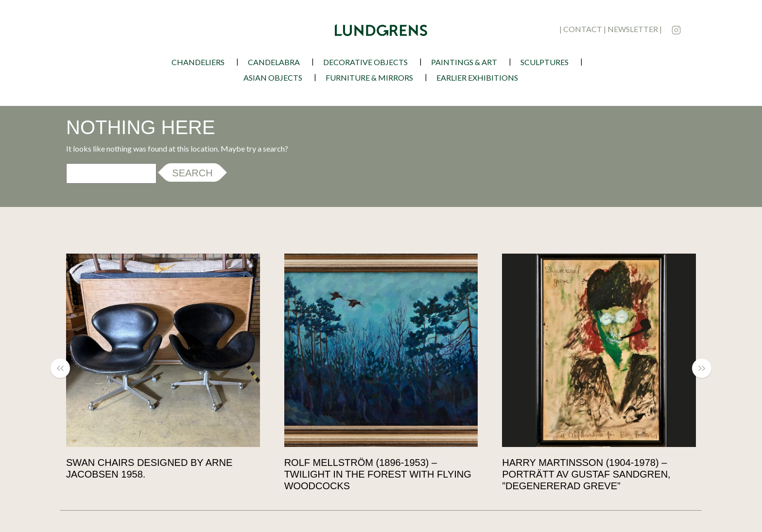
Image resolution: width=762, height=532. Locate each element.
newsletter (633, 29)
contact (583, 29)
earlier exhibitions (477, 77)
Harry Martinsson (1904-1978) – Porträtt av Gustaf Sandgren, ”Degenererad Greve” (586, 474)
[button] (65, 368)
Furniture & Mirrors (369, 77)
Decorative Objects (365, 62)
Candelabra (274, 62)
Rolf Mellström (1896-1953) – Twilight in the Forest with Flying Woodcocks (378, 474)
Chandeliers (198, 62)
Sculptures (545, 62)
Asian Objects (273, 77)
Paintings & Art (464, 62)
